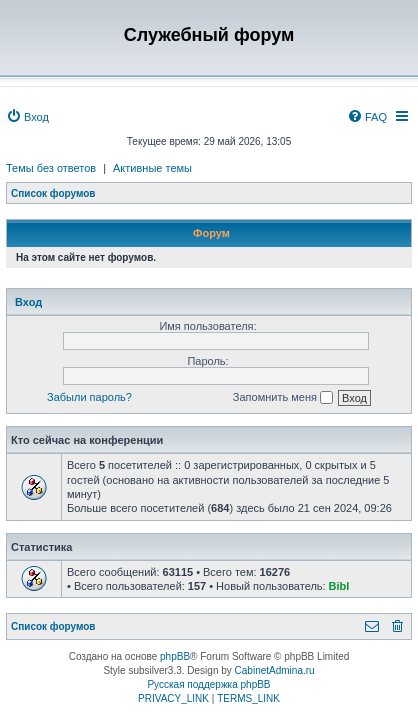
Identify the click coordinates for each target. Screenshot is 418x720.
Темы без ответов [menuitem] (51, 168)
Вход (28, 302)
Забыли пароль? (89, 397)
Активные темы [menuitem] (152, 168)
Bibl (339, 586)
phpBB (175, 656)
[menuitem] (27, 117)
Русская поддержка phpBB (208, 684)
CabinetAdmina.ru (275, 670)
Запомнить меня (283, 398)
